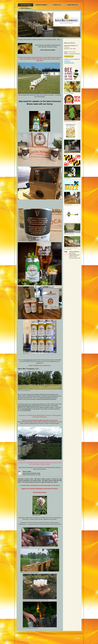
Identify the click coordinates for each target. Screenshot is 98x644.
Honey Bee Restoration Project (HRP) (29, 406)
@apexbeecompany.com (75, 54)
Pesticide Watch (26, 409)
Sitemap (26, 638)
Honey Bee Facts (28, 360)
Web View (77, 638)
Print (21, 638)
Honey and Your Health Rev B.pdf (31, 473)
